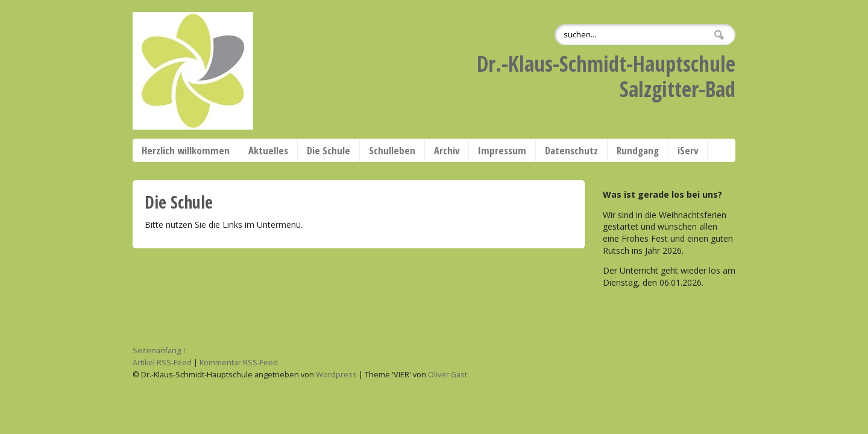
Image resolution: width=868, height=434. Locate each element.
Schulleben (392, 150)
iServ (688, 150)
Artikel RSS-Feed (162, 363)
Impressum (502, 150)
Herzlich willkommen (186, 150)
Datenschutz (571, 150)
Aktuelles (268, 150)
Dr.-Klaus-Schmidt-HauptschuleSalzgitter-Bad (606, 76)
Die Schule (329, 150)
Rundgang (638, 150)
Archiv (447, 150)
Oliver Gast (448, 375)
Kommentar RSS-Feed (239, 363)
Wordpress (336, 375)
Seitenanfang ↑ (159, 351)
